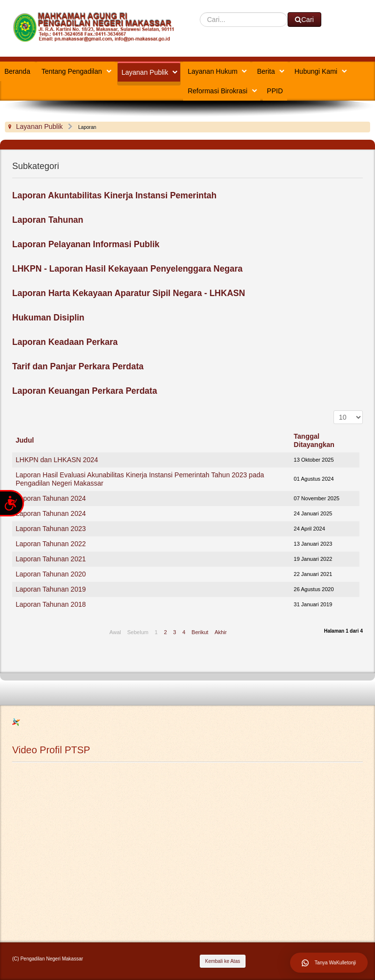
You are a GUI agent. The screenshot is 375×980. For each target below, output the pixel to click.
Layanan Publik (145, 72)
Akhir (220, 632)
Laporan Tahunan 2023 (51, 529)
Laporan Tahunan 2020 (51, 574)
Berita (266, 71)
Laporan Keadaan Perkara (65, 342)
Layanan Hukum (212, 71)
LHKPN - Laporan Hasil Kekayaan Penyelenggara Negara (127, 269)
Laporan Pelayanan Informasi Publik (86, 244)
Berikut (200, 632)
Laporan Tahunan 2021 (51, 559)
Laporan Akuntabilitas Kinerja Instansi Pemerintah (114, 195)
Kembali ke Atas (223, 961)
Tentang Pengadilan (72, 71)
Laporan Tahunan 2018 (51, 604)
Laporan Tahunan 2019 (51, 589)
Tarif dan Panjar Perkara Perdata (78, 366)
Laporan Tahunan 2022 (51, 544)
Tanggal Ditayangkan (314, 440)
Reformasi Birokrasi (217, 91)
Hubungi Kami (316, 71)
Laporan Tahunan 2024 (51, 498)
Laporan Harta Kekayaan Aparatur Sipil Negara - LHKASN (129, 293)
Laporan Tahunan (48, 220)
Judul (25, 440)
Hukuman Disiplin (48, 318)
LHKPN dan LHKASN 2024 (57, 460)
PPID (275, 91)
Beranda (17, 71)
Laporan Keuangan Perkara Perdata (85, 391)
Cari (200, 12)
